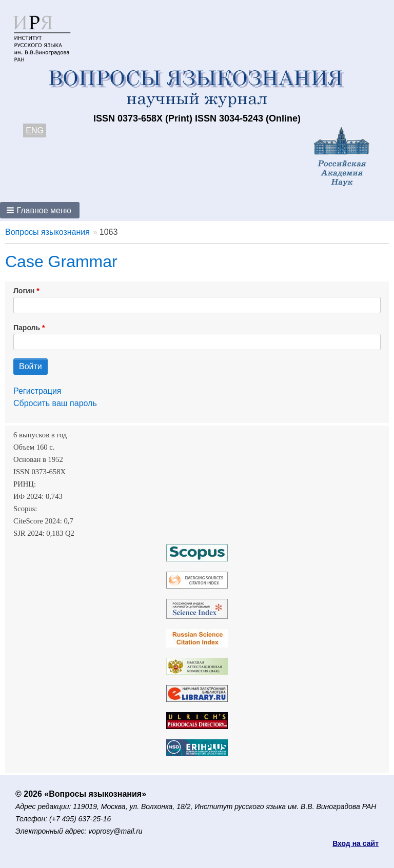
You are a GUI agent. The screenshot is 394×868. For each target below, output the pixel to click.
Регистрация (37, 391)
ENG (35, 130)
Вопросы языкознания (47, 232)
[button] (40, 210)
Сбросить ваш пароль (55, 403)
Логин (24, 291)
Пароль (27, 328)
